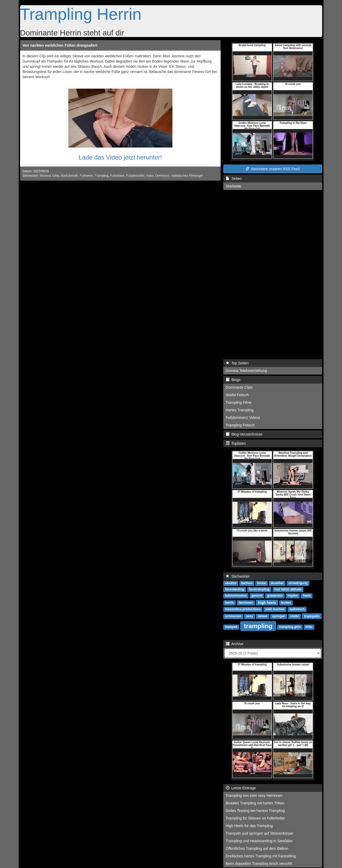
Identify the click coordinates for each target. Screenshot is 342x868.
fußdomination (236, 596)
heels (307, 596)
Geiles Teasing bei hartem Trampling (255, 811)
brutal (262, 583)
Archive (235, 644)
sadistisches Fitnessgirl (187, 176)
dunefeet (277, 583)
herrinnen (246, 603)
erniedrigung (298, 583)
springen (279, 616)
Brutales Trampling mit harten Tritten (255, 803)
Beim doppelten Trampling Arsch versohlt (259, 864)
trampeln (312, 616)
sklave (263, 616)
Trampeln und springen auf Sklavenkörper (260, 833)
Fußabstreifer (135, 176)
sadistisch (297, 609)
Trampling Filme (239, 402)
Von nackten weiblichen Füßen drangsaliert (60, 45)
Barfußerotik (70, 176)
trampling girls (290, 627)
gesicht (257, 596)
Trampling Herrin (81, 14)
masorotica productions (243, 609)
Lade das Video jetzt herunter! (120, 157)
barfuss (247, 583)
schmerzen (233, 616)
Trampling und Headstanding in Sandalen (259, 841)
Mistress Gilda (50, 176)
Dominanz (163, 176)
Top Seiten (237, 363)
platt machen (275, 609)
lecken (286, 603)
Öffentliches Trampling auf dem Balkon (257, 848)
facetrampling (259, 589)
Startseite (234, 186)
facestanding (235, 589)
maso (150, 176)
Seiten (234, 179)
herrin (229, 603)
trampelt (231, 627)
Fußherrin (86, 176)
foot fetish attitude (288, 589)
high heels (267, 602)
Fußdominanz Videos (243, 418)
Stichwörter (238, 576)
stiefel (295, 616)
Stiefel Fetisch (237, 395)
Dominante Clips (239, 387)
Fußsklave (117, 176)
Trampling (102, 176)
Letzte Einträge (241, 788)
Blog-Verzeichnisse (244, 434)
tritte (309, 627)
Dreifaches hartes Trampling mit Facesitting (261, 856)
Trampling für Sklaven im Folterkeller (255, 818)
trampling (258, 626)
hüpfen (293, 596)
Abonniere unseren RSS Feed (273, 169)
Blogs (233, 380)
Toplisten (236, 443)
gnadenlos (275, 596)
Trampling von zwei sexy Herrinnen (254, 796)
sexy (250, 616)
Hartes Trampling (240, 410)
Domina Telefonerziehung (247, 371)
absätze (231, 583)
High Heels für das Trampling (249, 826)
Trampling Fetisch (240, 425)
